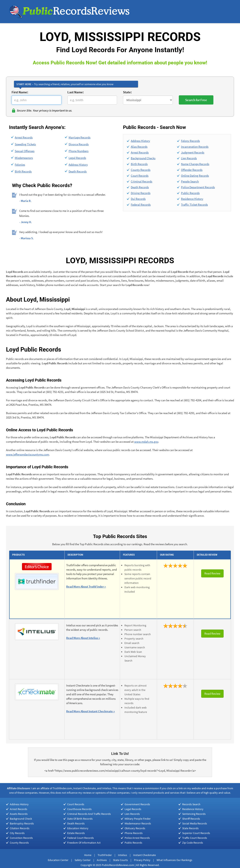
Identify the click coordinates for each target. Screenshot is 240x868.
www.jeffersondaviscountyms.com (27, 454)
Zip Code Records (193, 843)
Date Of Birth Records (80, 819)
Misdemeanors (24, 158)
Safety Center (83, 860)
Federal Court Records (80, 838)
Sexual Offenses (25, 151)
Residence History (192, 199)
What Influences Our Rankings (174, 860)
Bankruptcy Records (22, 823)
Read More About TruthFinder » (86, 586)
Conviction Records (21, 838)
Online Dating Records (195, 176)
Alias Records (139, 147)
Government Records (137, 804)
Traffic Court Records (195, 838)
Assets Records (19, 814)
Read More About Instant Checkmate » (90, 711)
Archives (102, 860)
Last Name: (76, 92)
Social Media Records (195, 823)
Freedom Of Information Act (84, 843)
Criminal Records (141, 181)
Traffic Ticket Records (194, 205)
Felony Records (190, 141)
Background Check (21, 819)
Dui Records (138, 199)
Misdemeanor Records (138, 823)
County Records (141, 170)
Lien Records (189, 158)
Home (88, 855)
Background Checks (143, 158)
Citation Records (20, 828)
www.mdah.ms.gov (146, 442)
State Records (190, 828)
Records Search (191, 804)
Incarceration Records (195, 147)
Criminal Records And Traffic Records (89, 814)
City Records (17, 833)
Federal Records (141, 205)
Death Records (78, 171)
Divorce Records (79, 144)
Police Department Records (198, 187)
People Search (190, 181)
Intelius (122, 855)
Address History (78, 165)
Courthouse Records (79, 809)
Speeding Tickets (25, 144)
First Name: (20, 92)
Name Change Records (195, 164)
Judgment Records (193, 152)
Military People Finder (138, 819)
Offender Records (192, 170)
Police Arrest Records (137, 838)
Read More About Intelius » (83, 638)
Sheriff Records (191, 819)
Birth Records (23, 171)
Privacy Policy (142, 860)
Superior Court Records (196, 833)
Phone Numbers (78, 151)
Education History (78, 828)
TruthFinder (105, 855)
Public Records (190, 193)
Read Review (212, 573)
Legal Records (77, 158)
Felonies (20, 165)
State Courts (120, 860)
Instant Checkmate (144, 855)
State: (127, 92)
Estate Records (76, 833)
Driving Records (141, 193)
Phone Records (134, 833)
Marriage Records (79, 137)
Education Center (58, 860)
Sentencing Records (194, 814)
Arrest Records (24, 137)
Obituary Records (135, 828)
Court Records (140, 176)
